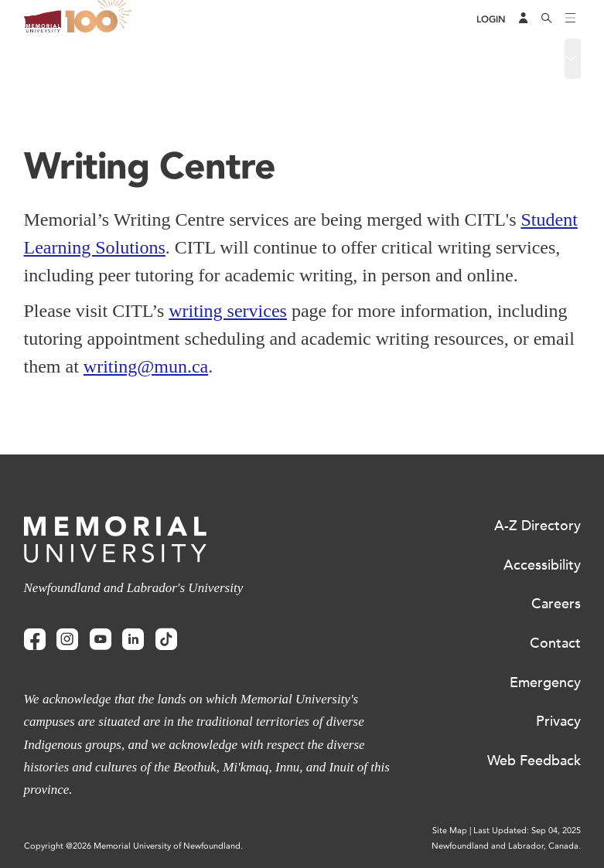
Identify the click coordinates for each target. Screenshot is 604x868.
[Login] (491, 20)
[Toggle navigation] (571, 19)
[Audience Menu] (524, 19)
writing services (228, 311)
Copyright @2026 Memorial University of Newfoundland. (133, 846)
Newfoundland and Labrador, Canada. (506, 846)
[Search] (547, 19)
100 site (101, 19)
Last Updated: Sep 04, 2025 (527, 831)
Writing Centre (64, 58)
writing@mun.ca (146, 366)
